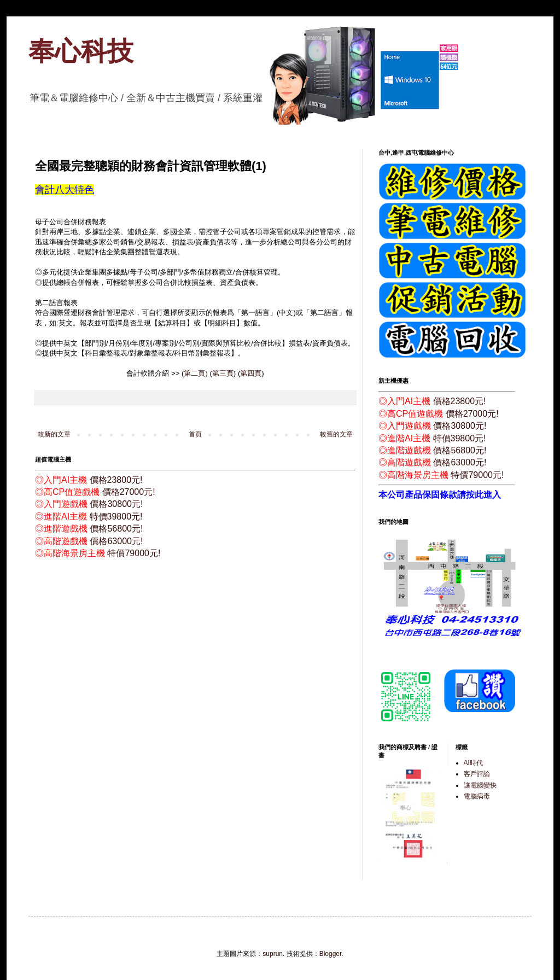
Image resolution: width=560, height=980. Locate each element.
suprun (273, 954)
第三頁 (223, 373)
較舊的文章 (336, 434)
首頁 (195, 434)
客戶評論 (477, 774)
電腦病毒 (477, 796)
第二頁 (194, 373)
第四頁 (251, 373)
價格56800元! (116, 529)
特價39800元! (116, 517)
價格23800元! (116, 480)
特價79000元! (134, 553)
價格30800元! (116, 504)
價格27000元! (129, 492)
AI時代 (473, 763)
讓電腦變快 (480, 785)
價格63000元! (116, 541)
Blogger (331, 954)
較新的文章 (54, 434)
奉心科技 (81, 51)
